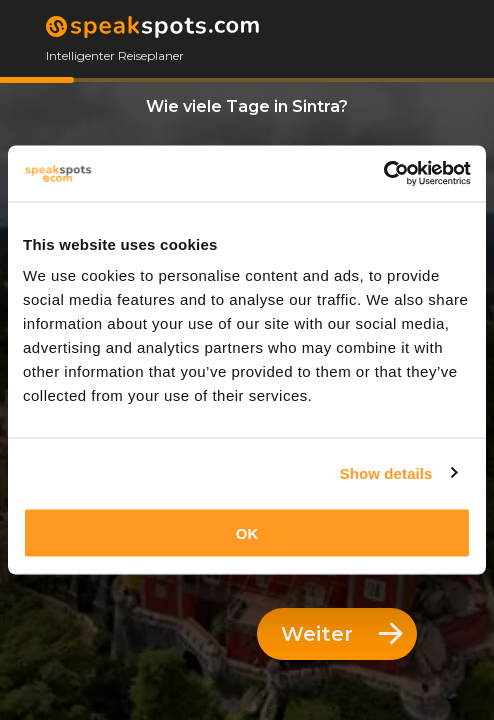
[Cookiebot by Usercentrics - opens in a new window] (383, 174)
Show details (386, 472)
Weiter (342, 634)
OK (247, 533)
